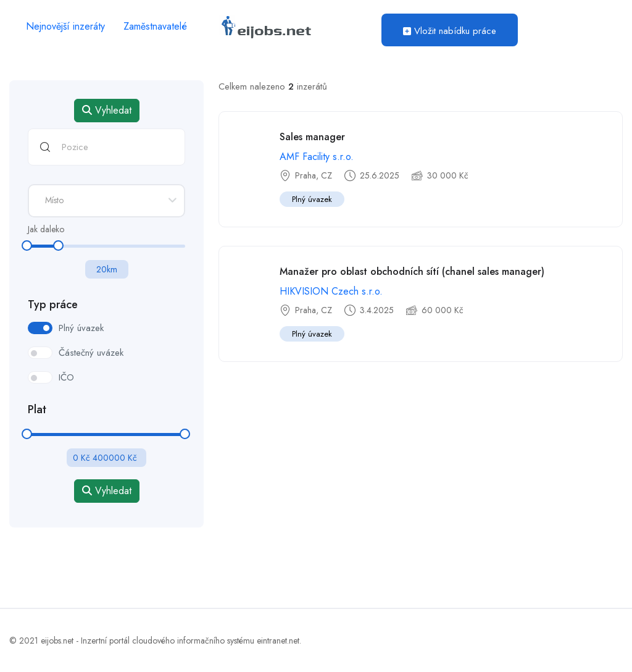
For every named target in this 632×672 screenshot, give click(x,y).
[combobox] (106, 201)
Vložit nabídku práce (450, 31)
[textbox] (106, 200)
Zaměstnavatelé (155, 26)
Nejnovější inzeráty (65, 26)
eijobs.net (57, 640)
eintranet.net (278, 640)
